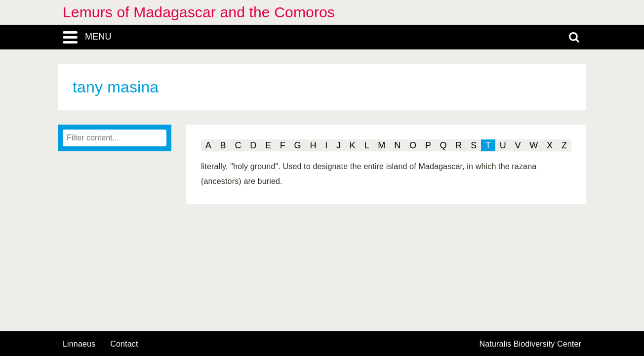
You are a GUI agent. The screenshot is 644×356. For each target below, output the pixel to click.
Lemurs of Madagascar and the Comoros (199, 12)
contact (124, 344)
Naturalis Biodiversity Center (531, 344)
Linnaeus (79, 344)
